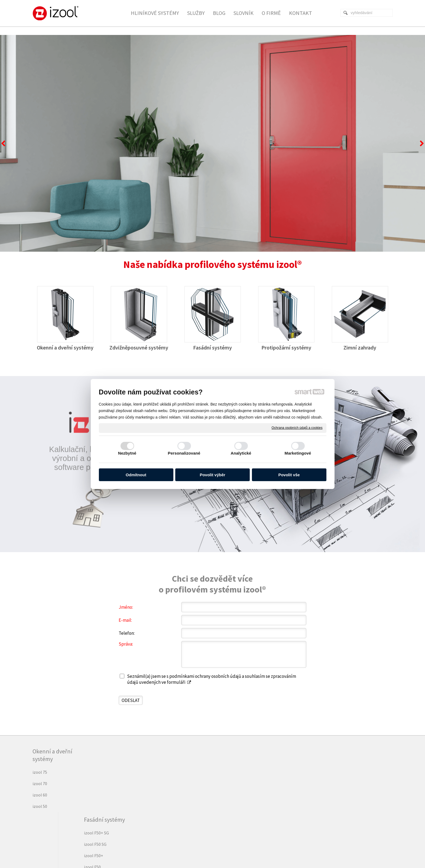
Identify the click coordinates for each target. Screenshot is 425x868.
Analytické (241, 453)
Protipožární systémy (286, 347)
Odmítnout (136, 475)
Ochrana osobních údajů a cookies (297, 428)
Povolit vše (289, 475)
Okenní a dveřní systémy (65, 347)
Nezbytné (127, 453)
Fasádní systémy (212, 347)
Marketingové (298, 453)
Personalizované (184, 453)
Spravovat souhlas (284, 847)
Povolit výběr (212, 475)
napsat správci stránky (199, 847)
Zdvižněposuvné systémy (139, 347)
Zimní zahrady (360, 347)
